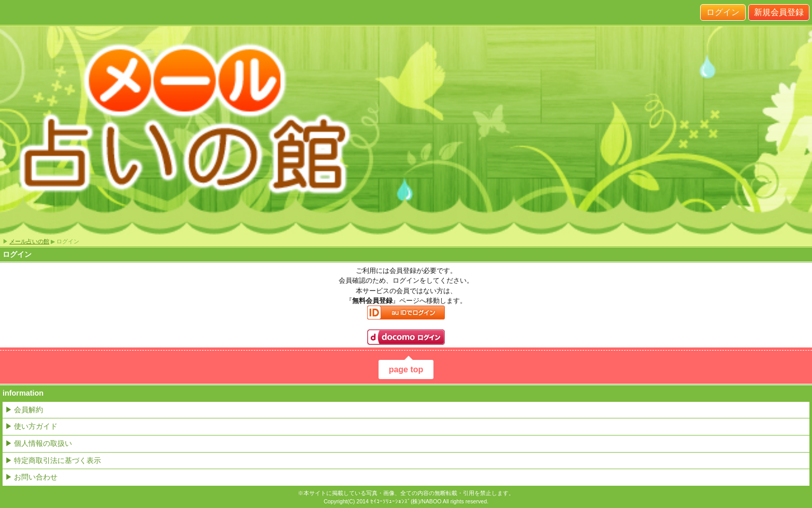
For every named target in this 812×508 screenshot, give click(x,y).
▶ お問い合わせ (31, 477)
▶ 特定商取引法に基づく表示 (53, 460)
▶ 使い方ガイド (31, 426)
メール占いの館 (29, 241)
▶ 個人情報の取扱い (39, 443)
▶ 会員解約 (24, 410)
